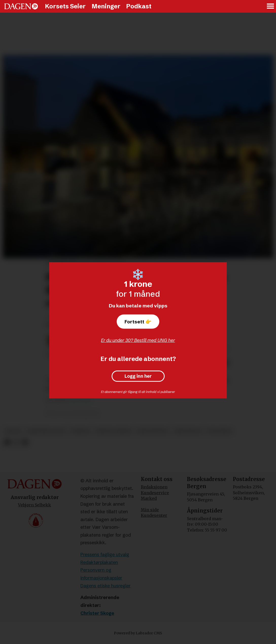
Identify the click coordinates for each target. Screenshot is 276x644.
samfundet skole (46, 431)
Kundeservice (155, 493)
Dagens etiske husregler (106, 586)
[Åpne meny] (271, 6)
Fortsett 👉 (138, 322)
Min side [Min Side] (150, 510)
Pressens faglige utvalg (105, 555)
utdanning (219, 431)
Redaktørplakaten (99, 562)
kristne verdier (114, 431)
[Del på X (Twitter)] (16, 442)
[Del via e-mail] (25, 442)
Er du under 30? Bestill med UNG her (138, 340)
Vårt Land (80, 400)
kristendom (188, 431)
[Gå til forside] (21, 6)
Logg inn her (138, 376)
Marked (149, 498)
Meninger (106, 6)
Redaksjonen (154, 487)
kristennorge (153, 431)
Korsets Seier (65, 6)
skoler (13, 431)
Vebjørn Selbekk (34, 505)
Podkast (139, 6)
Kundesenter (154, 515)
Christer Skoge (97, 613)
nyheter (81, 431)
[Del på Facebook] (7, 442)
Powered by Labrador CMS (138, 633)
